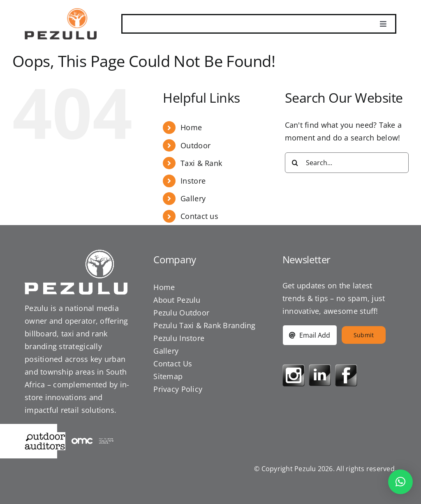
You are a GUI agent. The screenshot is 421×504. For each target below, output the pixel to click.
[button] (400, 482)
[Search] (295, 163)
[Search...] (347, 163)
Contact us (199, 216)
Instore (193, 181)
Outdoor (195, 145)
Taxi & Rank (201, 163)
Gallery (193, 198)
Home (191, 127)
